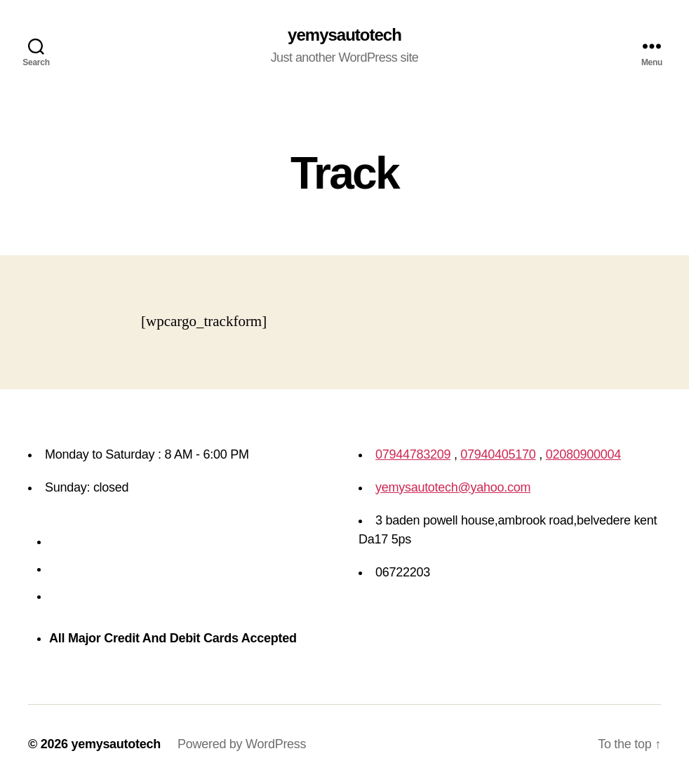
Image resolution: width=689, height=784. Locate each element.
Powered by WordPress (242, 744)
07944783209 (413, 454)
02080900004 (583, 454)
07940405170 (498, 454)
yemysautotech (344, 35)
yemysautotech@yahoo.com (453, 487)
